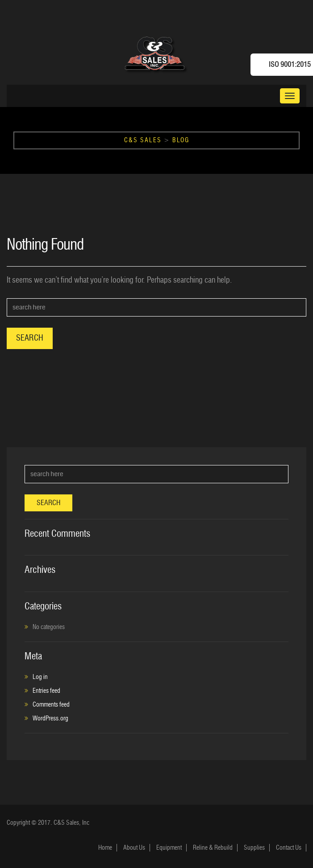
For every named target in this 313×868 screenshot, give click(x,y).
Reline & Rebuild (213, 848)
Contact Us (289, 848)
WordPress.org (50, 718)
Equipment (169, 848)
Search (30, 338)
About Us (134, 848)
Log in (40, 677)
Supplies (254, 848)
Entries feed (46, 691)
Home (105, 848)
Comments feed (51, 705)
